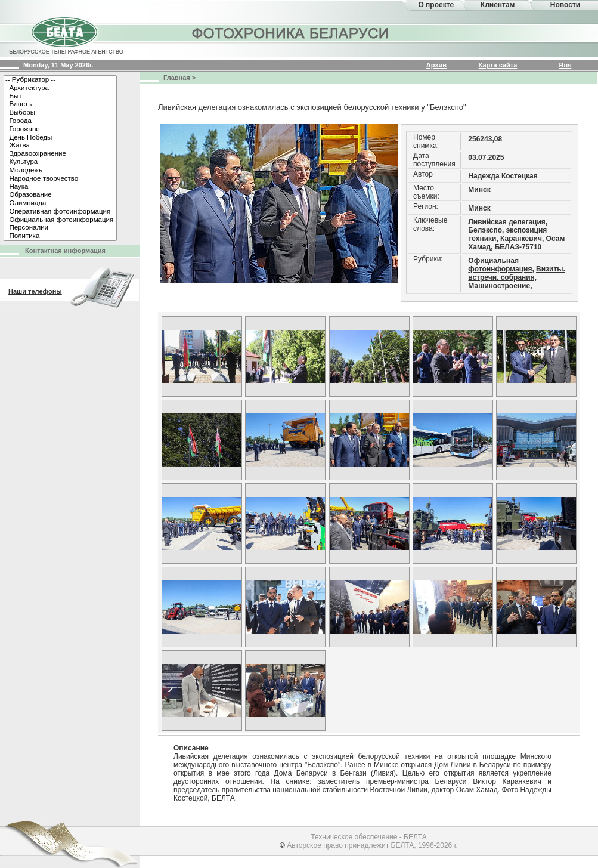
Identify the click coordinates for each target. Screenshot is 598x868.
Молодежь (60, 171)
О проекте (436, 5)
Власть (60, 104)
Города (60, 121)
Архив (436, 65)
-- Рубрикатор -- (60, 80)
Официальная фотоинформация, (501, 265)
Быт (60, 97)
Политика (60, 236)
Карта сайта (498, 65)
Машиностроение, (500, 286)
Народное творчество (60, 179)
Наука (60, 187)
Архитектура (60, 88)
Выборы (60, 113)
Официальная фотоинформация (60, 220)
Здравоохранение (60, 154)
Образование (60, 195)
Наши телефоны (35, 291)
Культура (60, 162)
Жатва (60, 146)
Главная (177, 78)
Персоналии (60, 228)
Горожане (60, 129)
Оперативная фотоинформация (60, 212)
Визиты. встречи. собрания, (517, 273)
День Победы (60, 138)
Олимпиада (60, 203)
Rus (566, 65)
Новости (565, 5)
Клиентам (498, 5)
